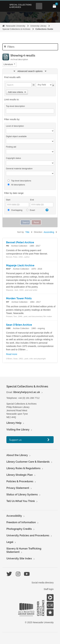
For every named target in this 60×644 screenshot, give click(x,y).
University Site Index (19, 559)
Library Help (14, 423)
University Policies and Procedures (28, 535)
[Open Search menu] (39, 6)
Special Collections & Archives (20, 6)
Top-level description (15, 106)
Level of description (15, 126)
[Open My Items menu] (54, 6)
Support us (15, 440)
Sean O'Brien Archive (19, 325)
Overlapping (15, 210)
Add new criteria (17, 92)
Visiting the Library (18, 430)
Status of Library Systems (22, 495)
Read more (12, 354)
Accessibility (14, 516)
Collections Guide (44, 29)
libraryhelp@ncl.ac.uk (27, 392)
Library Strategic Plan (20, 475)
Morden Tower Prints (19, 298)
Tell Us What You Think (21, 501)
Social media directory (43, 583)
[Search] (19, 85)
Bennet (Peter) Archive (20, 242)
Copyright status (13, 158)
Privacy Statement (18, 488)
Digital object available (16, 136)
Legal (10, 542)
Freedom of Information (21, 522)
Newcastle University (16, 26)
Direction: (38, 232)
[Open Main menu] (47, 6)
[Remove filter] (15, 64)
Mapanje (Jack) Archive (20, 265)
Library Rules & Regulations (23, 468)
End (32, 200)
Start (8, 200)
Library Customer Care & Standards (28, 462)
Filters (9, 47)
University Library (38, 26)
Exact (31, 210)
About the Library (17, 455)
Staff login (49, 589)
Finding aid (11, 147)
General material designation (19, 169)
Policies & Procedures (20, 481)
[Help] (47, 210)
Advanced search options (30, 71)
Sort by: (21, 232)
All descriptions (16, 185)
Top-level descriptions (19, 181)
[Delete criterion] (53, 85)
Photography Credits (19, 529)
